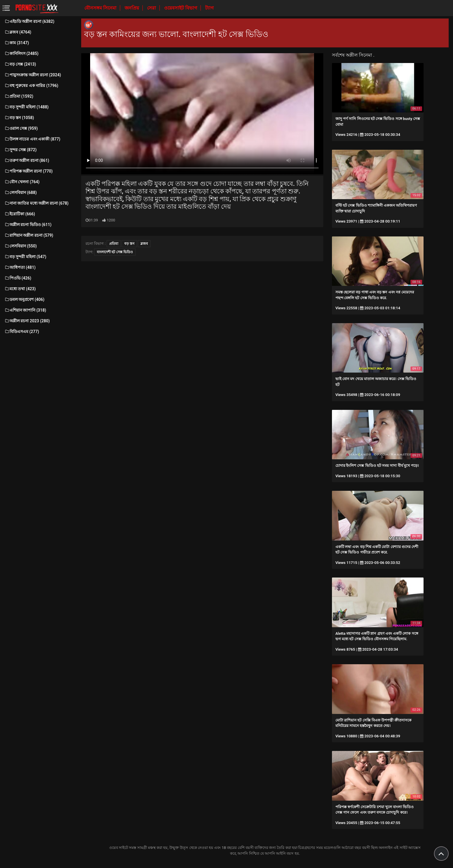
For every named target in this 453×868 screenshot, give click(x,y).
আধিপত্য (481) (20, 267)
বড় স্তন (129, 244)
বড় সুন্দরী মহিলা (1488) (26, 107)
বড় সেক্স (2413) (20, 64)
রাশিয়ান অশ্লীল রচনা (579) (29, 235)
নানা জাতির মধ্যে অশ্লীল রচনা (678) (36, 203)
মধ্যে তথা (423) (20, 289)
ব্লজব (144, 244)
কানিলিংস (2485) (21, 53)
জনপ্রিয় (132, 8)
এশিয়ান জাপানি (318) (25, 310)
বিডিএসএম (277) (22, 332)
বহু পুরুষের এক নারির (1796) (31, 86)
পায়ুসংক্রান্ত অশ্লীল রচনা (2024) (33, 75)
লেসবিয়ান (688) (21, 193)
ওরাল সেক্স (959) (21, 128)
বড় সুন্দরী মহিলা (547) (25, 257)
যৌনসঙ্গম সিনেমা (101, 8)
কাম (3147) (17, 43)
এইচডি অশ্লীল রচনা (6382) (29, 21)
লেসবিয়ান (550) (21, 246)
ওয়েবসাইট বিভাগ (181, 8)
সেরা (152, 8)
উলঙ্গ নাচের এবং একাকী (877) (32, 139)
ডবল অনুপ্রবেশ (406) (24, 299)
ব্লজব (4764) (18, 32)
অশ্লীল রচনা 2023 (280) (27, 321)
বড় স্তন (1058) (19, 118)
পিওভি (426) (18, 278)
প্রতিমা (114, 244)
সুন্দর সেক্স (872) (21, 150)
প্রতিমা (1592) (19, 96)
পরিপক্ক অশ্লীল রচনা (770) (28, 171)
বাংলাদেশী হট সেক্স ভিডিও (115, 252)
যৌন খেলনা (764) (22, 182)
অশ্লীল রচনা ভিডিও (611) (28, 225)
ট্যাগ (209, 8)
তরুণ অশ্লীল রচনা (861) (27, 160)
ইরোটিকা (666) (20, 214)
